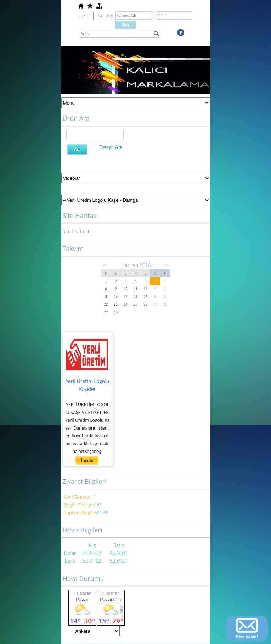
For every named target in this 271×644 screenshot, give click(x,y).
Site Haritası (76, 231)
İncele (87, 461)
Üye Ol (85, 16)
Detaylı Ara (111, 147)
